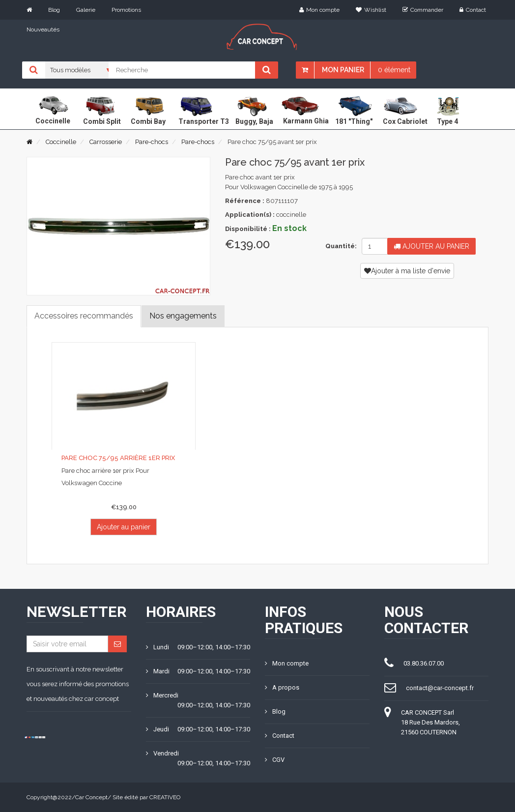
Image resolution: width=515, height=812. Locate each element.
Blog (54, 10)
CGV (275, 760)
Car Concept (91, 797)
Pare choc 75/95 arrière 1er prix (118, 458)
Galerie (86, 10)
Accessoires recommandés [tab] (84, 316)
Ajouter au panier (431, 246)
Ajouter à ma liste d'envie (407, 271)
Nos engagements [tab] (183, 316)
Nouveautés (43, 29)
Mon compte (319, 10)
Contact (473, 10)
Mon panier (343, 70)
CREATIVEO (165, 797)
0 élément (394, 70)
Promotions (126, 10)
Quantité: (340, 246)
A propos (282, 687)
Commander (423, 10)
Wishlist (371, 10)
